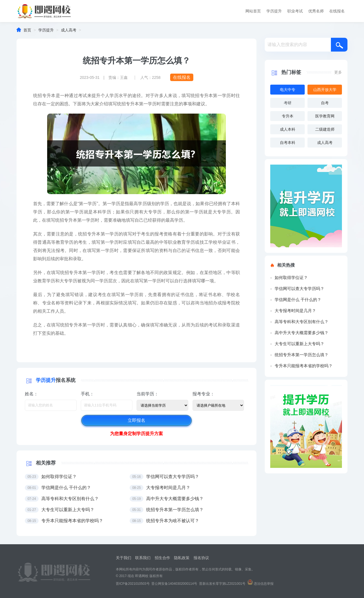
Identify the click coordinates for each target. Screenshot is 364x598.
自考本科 (288, 143)
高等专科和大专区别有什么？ (302, 322)
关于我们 (124, 558)
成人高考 (69, 30)
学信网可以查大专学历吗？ (299, 289)
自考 (325, 103)
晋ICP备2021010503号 (133, 584)
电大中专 (288, 90)
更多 (338, 72)
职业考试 (295, 11)
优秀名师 (316, 11)
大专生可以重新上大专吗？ (299, 344)
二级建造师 (325, 129)
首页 (27, 30)
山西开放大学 (325, 90)
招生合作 (162, 558)
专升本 (288, 116)
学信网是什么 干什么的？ (298, 300)
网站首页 (253, 11)
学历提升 (274, 11)
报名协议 (201, 558)
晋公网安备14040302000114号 (174, 584)
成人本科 (288, 129)
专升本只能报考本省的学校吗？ (304, 366)
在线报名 (337, 11)
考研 (288, 103)
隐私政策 (182, 558)
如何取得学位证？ (291, 277)
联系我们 (143, 558)
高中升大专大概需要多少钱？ (302, 333)
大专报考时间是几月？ (295, 311)
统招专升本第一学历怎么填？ (302, 355)
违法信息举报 (264, 584)
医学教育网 (325, 116)
